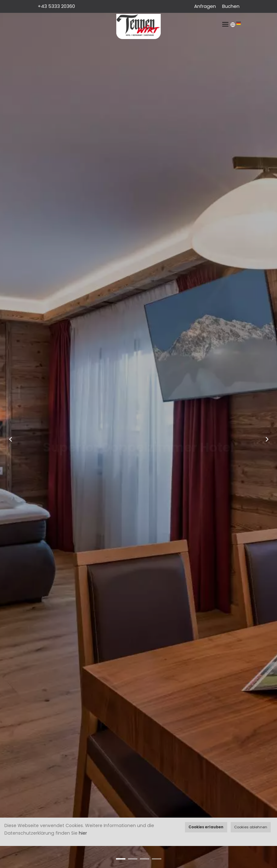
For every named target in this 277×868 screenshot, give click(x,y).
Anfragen (205, 6)
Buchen (231, 6)
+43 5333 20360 (57, 6)
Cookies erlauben (206, 827)
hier (83, 833)
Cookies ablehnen (251, 827)
